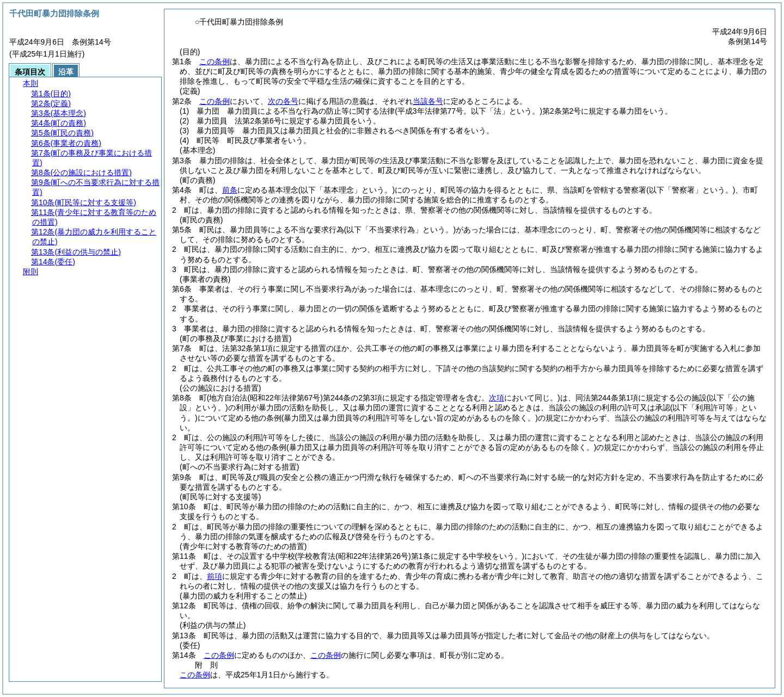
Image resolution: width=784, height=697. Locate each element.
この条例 (215, 61)
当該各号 (428, 101)
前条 (230, 190)
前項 (215, 576)
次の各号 (283, 101)
